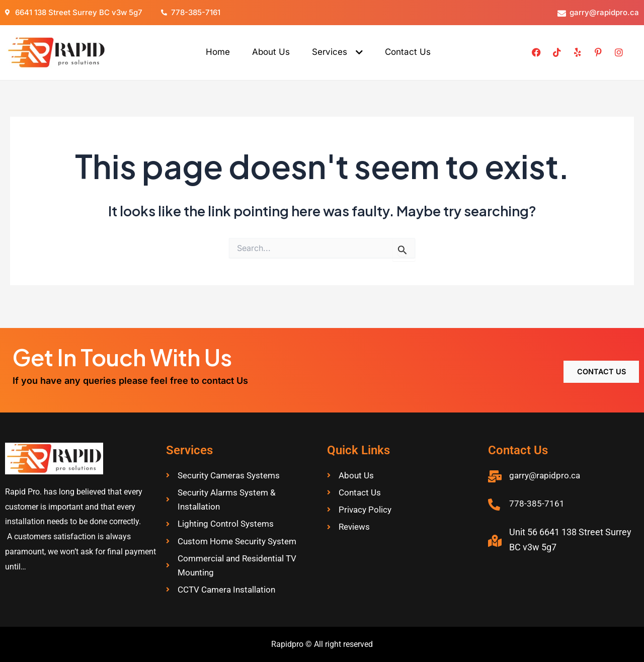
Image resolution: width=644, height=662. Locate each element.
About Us (271, 52)
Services (337, 52)
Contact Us (408, 52)
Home (218, 52)
